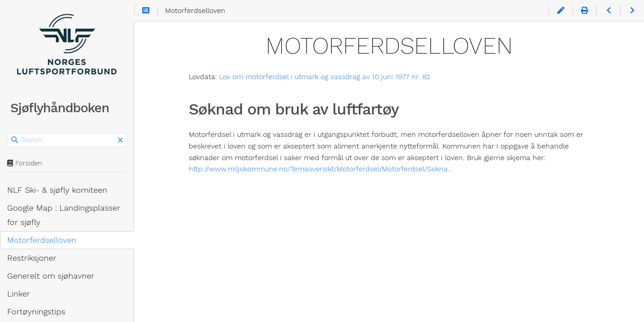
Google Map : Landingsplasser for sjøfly (64, 215)
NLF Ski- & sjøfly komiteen (57, 190)
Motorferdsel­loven (42, 240)
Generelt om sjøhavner (51, 276)
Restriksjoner (32, 258)
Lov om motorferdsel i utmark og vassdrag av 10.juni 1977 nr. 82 (325, 77)
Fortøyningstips (36, 312)
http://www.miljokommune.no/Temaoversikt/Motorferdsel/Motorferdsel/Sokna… (321, 169)
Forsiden (25, 163)
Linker (19, 294)
